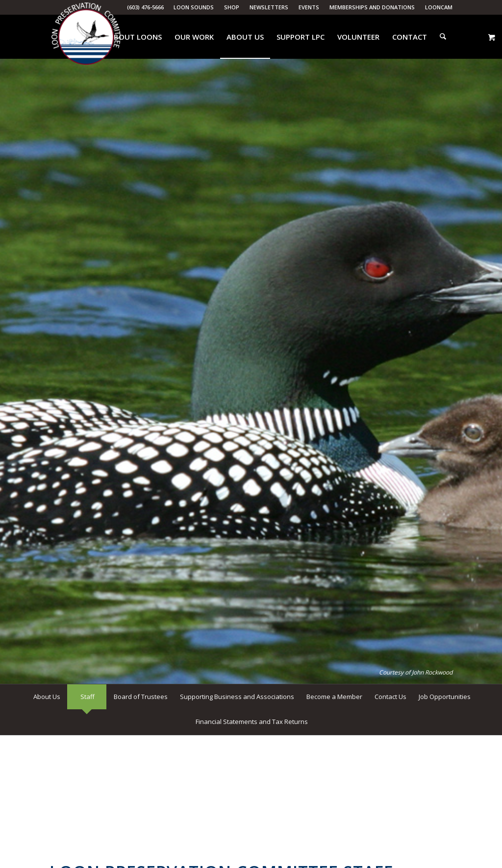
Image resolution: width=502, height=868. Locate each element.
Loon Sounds (194, 7)
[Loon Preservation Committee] (86, 37)
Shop (232, 7)
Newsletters (269, 7)
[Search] (443, 37)
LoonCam (439, 7)
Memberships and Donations (372, 7)
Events (309, 7)
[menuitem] (194, 7)
